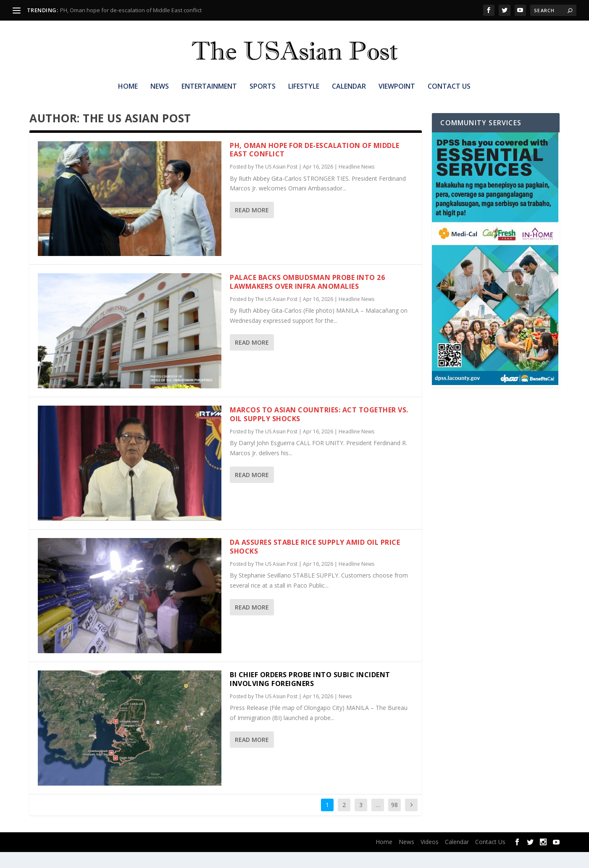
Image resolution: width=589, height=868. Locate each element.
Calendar (349, 87)
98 (394, 821)
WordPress (155, 858)
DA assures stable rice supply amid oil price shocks (315, 563)
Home (128, 87)
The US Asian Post (276, 183)
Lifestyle (304, 87)
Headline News (356, 183)
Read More (252, 226)
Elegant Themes (83, 858)
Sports (263, 87)
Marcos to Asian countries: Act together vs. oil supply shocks (319, 430)
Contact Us (449, 87)
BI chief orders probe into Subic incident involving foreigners (310, 695)
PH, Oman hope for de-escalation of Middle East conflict (131, 10)
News (160, 87)
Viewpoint (397, 87)
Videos (430, 858)
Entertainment (209, 87)
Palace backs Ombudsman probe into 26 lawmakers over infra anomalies (307, 298)
